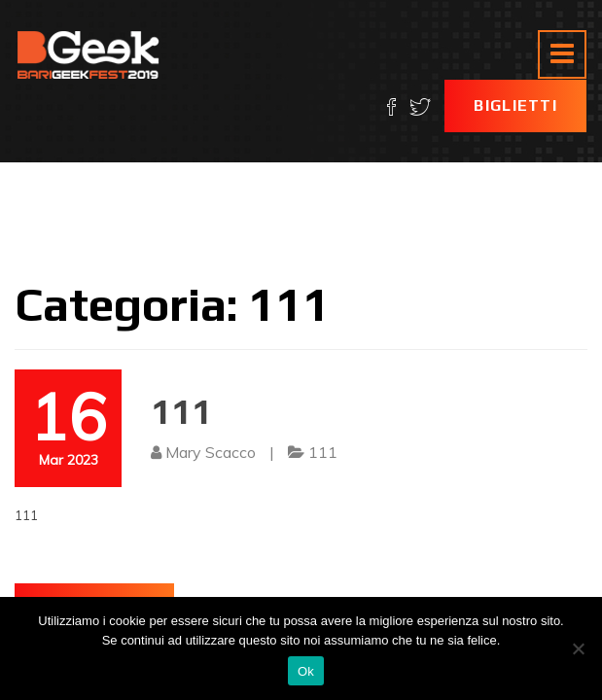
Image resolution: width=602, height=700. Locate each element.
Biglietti (515, 105)
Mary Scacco (211, 452)
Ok (306, 671)
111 (181, 411)
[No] (578, 648)
